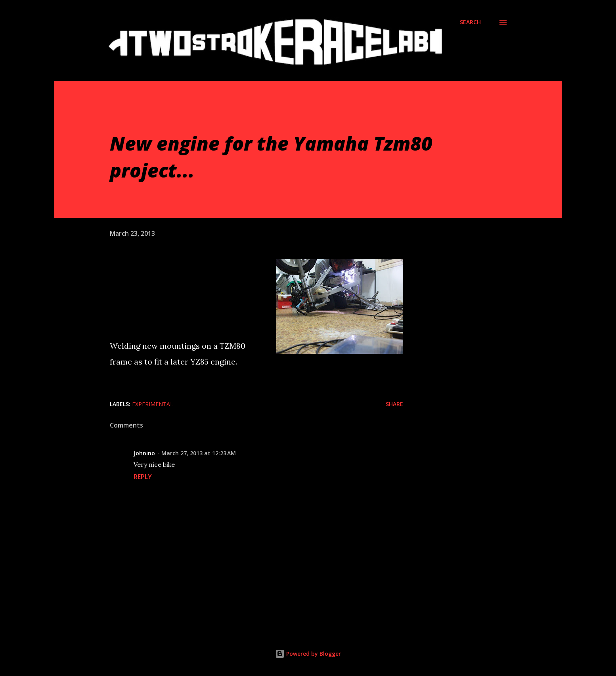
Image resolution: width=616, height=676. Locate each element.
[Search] (470, 22)
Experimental (153, 404)
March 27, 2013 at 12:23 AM (199, 453)
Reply (143, 477)
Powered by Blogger (308, 654)
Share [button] (394, 404)
